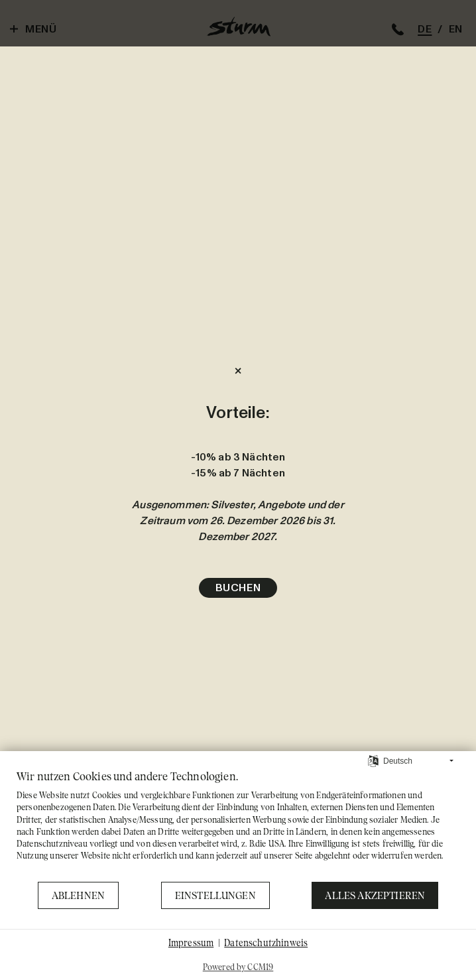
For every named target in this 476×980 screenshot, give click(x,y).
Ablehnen (78, 895)
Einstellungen (215, 895)
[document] (238, 825)
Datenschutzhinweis (266, 943)
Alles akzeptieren (375, 895)
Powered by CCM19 (238, 967)
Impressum (191, 943)
